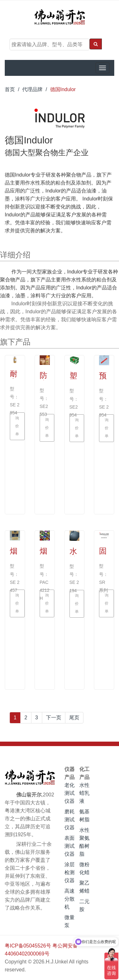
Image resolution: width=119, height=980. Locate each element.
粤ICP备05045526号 (28, 946)
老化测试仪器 (69, 793)
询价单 (18, 426)
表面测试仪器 (69, 846)
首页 (10, 89)
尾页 (74, 718)
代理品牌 (32, 89)
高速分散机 (69, 899)
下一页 (54, 718)
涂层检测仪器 (69, 872)
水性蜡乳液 (84, 793)
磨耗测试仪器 (69, 820)
